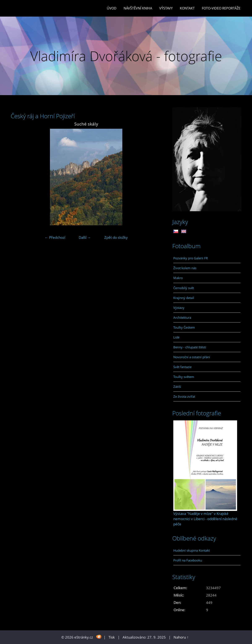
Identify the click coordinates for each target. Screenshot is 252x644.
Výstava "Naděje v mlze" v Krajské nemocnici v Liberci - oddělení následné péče (205, 519)
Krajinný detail (184, 298)
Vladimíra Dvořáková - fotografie (126, 56)
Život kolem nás (185, 268)
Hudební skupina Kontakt (192, 550)
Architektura (182, 317)
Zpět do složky (116, 237)
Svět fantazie (182, 367)
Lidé (176, 337)
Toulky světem (184, 377)
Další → (85, 237)
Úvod (112, 8)
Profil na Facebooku (188, 560)
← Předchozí (55, 237)
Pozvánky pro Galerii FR (191, 258)
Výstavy (166, 8)
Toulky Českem (184, 327)
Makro (178, 278)
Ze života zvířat (184, 396)
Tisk (112, 637)
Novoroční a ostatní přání (192, 357)
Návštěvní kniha (138, 8)
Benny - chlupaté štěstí (190, 347)
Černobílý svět (184, 288)
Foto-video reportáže (221, 8)
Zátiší (177, 387)
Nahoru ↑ (181, 637)
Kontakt (187, 8)
